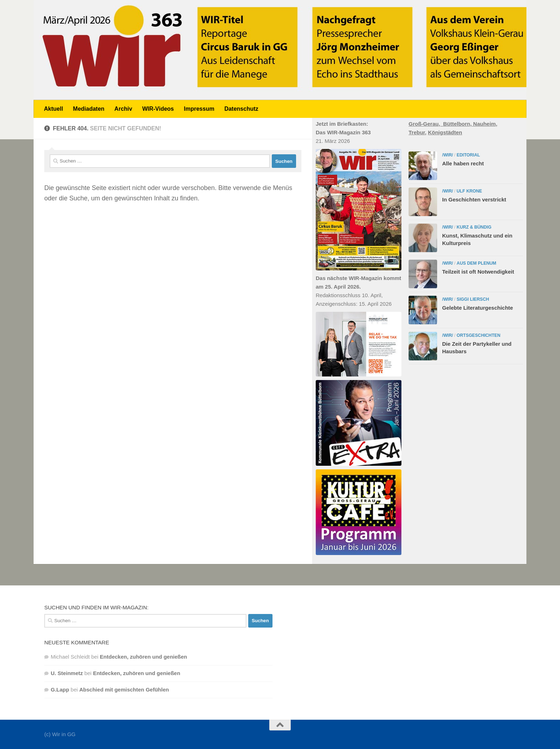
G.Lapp (60, 690)
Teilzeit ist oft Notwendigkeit (478, 272)
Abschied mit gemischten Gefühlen (124, 690)
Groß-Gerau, (426, 124)
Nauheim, (485, 124)
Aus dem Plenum (477, 263)
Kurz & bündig (474, 227)
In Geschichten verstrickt (474, 199)
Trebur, (417, 132)
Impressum (199, 109)
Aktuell (53, 109)
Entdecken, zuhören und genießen (144, 657)
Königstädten (445, 132)
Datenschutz (241, 109)
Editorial (468, 155)
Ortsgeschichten (479, 335)
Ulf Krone (469, 191)
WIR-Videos (158, 109)
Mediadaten (89, 109)
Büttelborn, (458, 124)
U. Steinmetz (67, 673)
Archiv (123, 109)
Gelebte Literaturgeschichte (477, 308)
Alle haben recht (463, 163)
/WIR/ (447, 155)
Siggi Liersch (473, 299)
